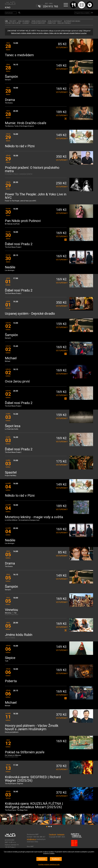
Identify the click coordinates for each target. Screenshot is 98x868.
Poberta (11, 681)
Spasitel (11, 473)
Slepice (10, 658)
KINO (8, 8)
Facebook (52, 834)
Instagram (61, 834)
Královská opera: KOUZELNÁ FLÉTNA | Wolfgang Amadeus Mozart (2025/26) (34, 805)
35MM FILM (51, 23)
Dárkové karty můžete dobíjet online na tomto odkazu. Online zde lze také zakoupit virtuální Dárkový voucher (49, 33)
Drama (10, 100)
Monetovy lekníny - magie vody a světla (34, 517)
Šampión (11, 77)
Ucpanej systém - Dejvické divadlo (30, 314)
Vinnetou (11, 610)
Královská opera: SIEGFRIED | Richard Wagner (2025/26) (33, 779)
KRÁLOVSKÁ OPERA (39, 21)
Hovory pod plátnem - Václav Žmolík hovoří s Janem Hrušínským (32, 727)
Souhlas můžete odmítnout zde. (49, 864)
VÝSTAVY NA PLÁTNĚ (13, 23)
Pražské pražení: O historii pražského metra (32, 169)
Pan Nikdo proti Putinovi (23, 221)
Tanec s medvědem (19, 55)
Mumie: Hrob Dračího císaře (26, 123)
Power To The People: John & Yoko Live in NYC (36, 196)
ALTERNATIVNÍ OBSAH (72, 21)
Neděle (10, 267)
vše (6, 21)
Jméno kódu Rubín (19, 635)
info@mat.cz (32, 839)
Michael (11, 358)
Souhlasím (56, 859)
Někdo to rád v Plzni (20, 146)
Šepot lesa (13, 426)
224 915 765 (51, 6)
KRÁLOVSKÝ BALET (55, 21)
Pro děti (13, 21)
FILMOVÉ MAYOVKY (38, 23)
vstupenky (61, 47)
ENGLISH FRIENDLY (64, 23)
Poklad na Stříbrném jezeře (25, 752)
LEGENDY (26, 23)
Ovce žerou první (17, 381)
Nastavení (42, 859)
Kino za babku (24, 21)
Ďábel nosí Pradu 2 (19, 244)
